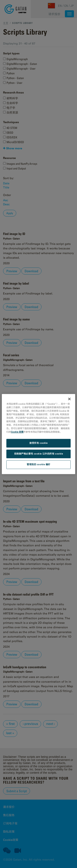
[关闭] (69, 399)
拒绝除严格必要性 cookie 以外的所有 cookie (39, 454)
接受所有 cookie (38, 443)
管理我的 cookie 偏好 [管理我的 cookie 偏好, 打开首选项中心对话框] (38, 464)
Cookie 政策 (17, 432)
